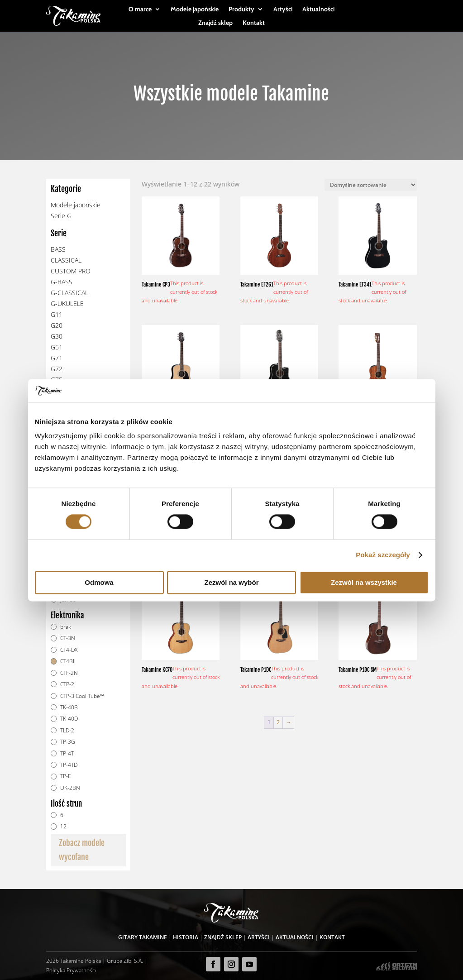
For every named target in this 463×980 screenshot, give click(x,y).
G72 (57, 369)
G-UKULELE (67, 304)
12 (63, 826)
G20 (57, 325)
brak (66, 627)
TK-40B (69, 707)
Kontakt (254, 23)
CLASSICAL (66, 260)
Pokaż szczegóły (383, 555)
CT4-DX (69, 650)
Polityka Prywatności (71, 970)
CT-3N (68, 638)
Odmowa (99, 582)
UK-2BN (70, 788)
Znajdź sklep (215, 23)
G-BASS (62, 282)
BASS (58, 249)
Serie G (61, 216)
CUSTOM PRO (71, 271)
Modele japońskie (195, 10)
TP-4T (67, 753)
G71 (57, 358)
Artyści (283, 10)
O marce (140, 10)
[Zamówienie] (371, 185)
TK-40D (69, 719)
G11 (57, 314)
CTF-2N (69, 673)
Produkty (241, 10)
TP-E (66, 776)
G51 (57, 347)
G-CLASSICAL (69, 293)
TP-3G (68, 742)
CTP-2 (67, 684)
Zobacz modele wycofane (82, 850)
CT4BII (68, 661)
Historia (186, 937)
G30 (57, 336)
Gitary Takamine (143, 937)
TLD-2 (67, 730)
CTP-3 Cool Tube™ (82, 696)
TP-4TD (69, 765)
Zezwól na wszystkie (364, 582)
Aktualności (318, 10)
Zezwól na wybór (231, 582)
